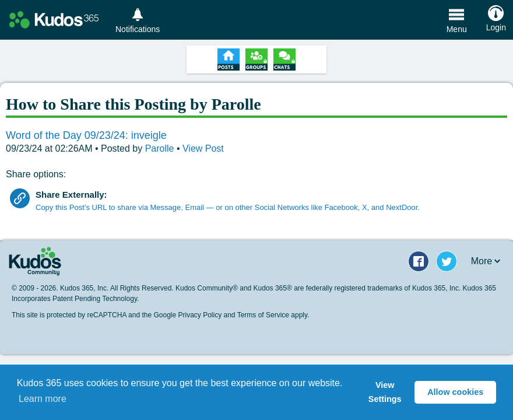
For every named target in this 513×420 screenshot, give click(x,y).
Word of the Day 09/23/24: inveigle (86, 135)
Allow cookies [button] (455, 392)
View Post (203, 148)
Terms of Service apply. (273, 315)
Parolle (161, 148)
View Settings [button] (385, 392)
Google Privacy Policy (187, 315)
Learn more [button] (43, 399)
